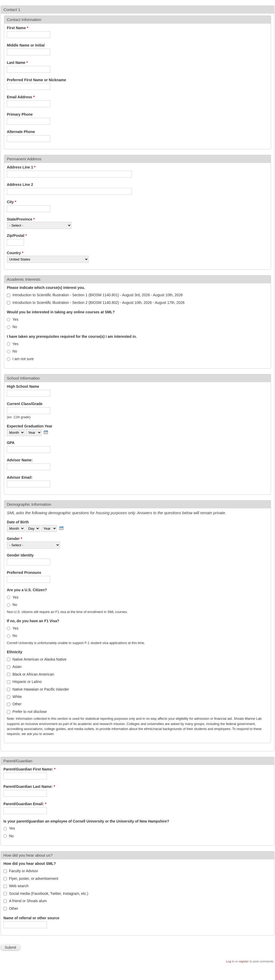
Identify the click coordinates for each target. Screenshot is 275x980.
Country (15, 253)
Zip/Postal (17, 236)
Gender (14, 539)
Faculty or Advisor (24, 871)
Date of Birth (18, 522)
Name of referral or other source (31, 918)
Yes (15, 319)
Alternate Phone (21, 132)
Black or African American (33, 674)
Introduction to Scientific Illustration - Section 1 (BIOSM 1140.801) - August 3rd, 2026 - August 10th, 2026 (97, 295)
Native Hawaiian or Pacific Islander (41, 689)
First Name (17, 28)
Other (17, 704)
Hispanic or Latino (27, 682)
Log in (230, 961)
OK (241, 970)
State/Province (21, 219)
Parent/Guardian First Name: (29, 769)
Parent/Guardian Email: (25, 804)
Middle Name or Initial (26, 45)
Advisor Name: (20, 460)
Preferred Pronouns (24, 573)
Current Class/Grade (25, 404)
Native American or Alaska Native (39, 659)
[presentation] (46, 432)
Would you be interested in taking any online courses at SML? (61, 312)
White (17, 697)
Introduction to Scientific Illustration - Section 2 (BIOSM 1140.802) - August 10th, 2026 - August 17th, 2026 (98, 303)
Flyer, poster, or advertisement (34, 879)
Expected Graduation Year (30, 426)
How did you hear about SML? (30, 864)
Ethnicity (15, 652)
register (244, 961)
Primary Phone (20, 114)
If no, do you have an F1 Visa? (33, 621)
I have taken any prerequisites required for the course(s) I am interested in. (72, 336)
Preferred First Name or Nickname (36, 80)
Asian (17, 667)
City (12, 202)
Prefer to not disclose (30, 712)
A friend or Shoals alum (28, 901)
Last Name (17, 63)
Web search (19, 886)
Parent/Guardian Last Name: (29, 787)
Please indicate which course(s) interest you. (46, 288)
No (15, 327)
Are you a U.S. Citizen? (27, 590)
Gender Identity (20, 555)
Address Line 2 (20, 185)
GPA (11, 443)
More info (46, 978)
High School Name (23, 386)
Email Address (21, 97)
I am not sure (23, 359)
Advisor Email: (20, 477)
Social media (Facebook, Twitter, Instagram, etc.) (49, 894)
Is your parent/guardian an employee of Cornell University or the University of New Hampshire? (86, 821)
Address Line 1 (21, 167)
